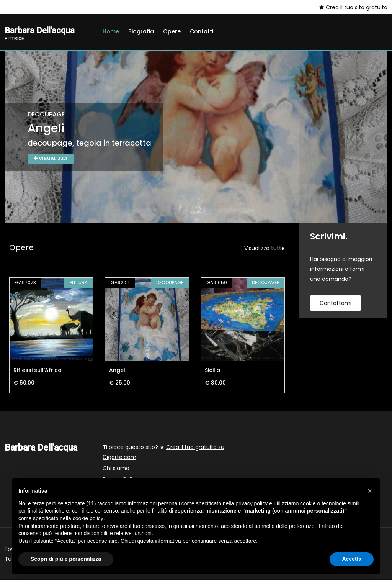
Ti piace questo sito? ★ (163, 453)
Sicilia (212, 371)
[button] (370, 491)
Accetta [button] (352, 559)
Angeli (118, 371)
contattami (336, 304)
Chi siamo (116, 469)
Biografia (141, 31)
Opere (172, 31)
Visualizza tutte (265, 249)
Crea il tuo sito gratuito (353, 7)
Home (111, 31)
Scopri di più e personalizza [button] (66, 559)
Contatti (202, 31)
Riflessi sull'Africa (38, 371)
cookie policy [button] (88, 518)
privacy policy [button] (252, 503)
